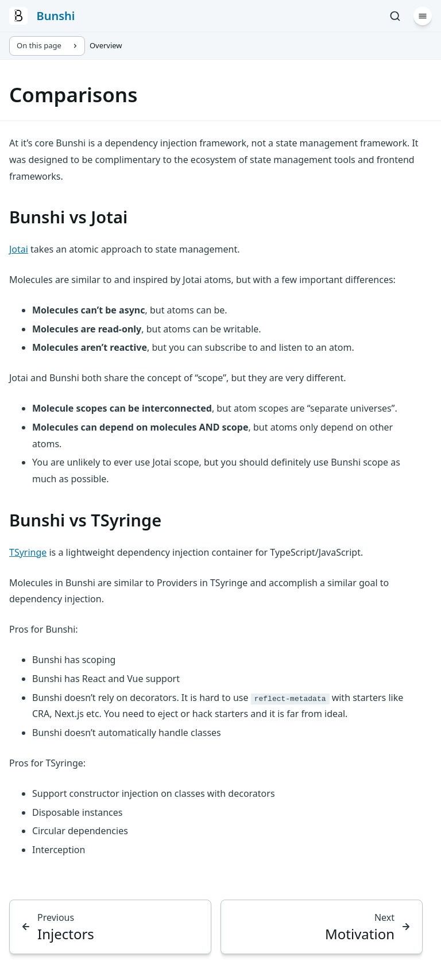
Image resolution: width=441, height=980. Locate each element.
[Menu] (423, 16)
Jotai (19, 249)
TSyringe (28, 552)
